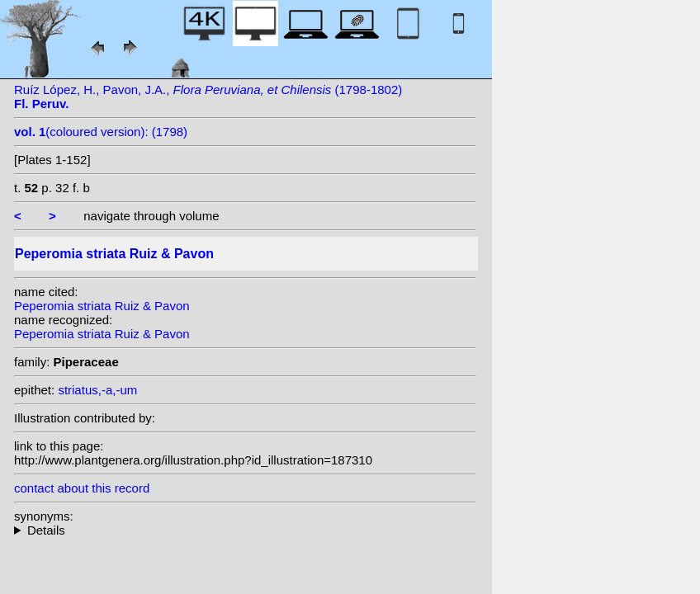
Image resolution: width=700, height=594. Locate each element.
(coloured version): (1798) (101, 132)
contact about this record (82, 488)
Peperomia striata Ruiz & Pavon (102, 306)
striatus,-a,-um (97, 390)
